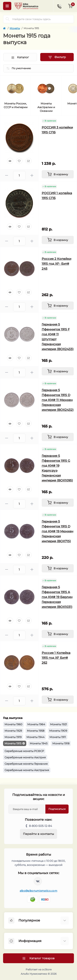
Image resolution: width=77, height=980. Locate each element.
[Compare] (29, 161)
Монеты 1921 (59, 724)
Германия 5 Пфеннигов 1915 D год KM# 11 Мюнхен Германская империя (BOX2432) (58, 400)
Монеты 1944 (36, 737)
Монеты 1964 (36, 724)
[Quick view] (10, 161)
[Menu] (7, 6)
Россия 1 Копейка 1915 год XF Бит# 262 (56, 658)
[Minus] (7, 175)
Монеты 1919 (13, 737)
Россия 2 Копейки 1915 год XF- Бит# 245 (56, 264)
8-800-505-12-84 (40, 826)
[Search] (8, 19)
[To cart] (58, 174)
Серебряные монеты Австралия (27, 770)
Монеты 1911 (58, 737)
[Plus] (32, 175)
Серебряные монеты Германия (26, 764)
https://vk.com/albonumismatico (38, 881)
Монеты (15, 28)
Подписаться (57, 809)
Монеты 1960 (13, 724)
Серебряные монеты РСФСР (24, 751)
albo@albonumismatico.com (38, 891)
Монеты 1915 (13, 743)
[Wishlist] (19, 161)
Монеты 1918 (61, 743)
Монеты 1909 (58, 731)
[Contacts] (59, 6)
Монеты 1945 (39, 743)
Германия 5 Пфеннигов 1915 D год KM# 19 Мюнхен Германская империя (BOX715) (57, 531)
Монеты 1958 (36, 731)
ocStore (47, 969)
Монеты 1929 (13, 731)
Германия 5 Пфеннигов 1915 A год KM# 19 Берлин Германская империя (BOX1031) (57, 597)
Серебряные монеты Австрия (25, 757)
